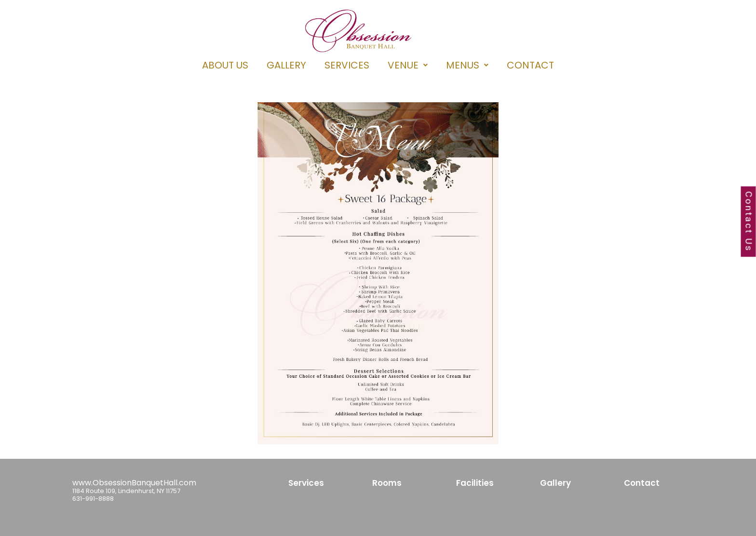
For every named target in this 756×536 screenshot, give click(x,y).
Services (306, 483)
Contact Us (749, 222)
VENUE (408, 65)
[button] (408, 65)
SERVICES (347, 65)
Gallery (555, 483)
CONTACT (530, 65)
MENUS (467, 65)
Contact (642, 483)
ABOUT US (225, 65)
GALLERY (286, 65)
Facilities (475, 483)
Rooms (387, 483)
